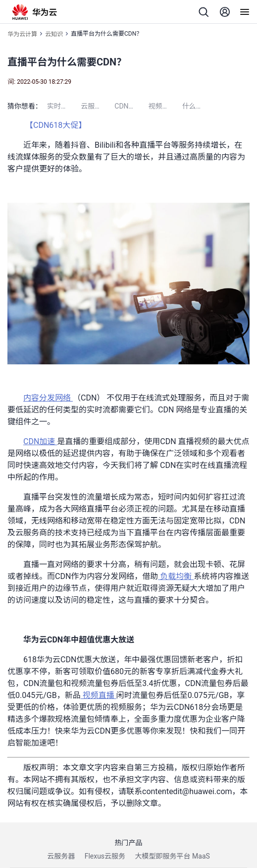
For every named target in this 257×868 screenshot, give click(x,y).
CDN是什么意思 (131, 106)
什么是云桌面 (199, 106)
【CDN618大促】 (57, 125)
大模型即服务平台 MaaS (173, 856)
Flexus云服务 (105, 856)
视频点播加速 (165, 106)
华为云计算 (22, 34)
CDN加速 (40, 441)
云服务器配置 (98, 106)
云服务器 (61, 856)
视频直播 (99, 695)
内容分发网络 (48, 398)
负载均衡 (176, 576)
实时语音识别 (64, 106)
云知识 (54, 34)
